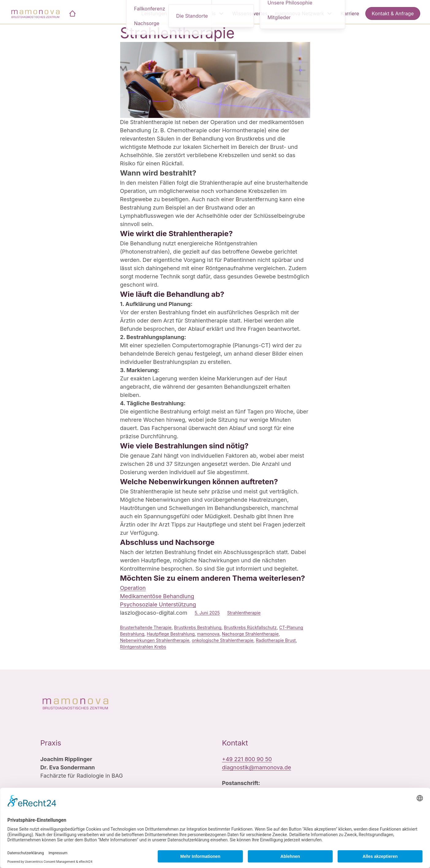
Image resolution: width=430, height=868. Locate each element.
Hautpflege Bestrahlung (171, 634)
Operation (133, 588)
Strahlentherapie (177, 33)
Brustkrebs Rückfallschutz (250, 627)
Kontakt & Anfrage (393, 13)
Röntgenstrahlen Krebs (143, 647)
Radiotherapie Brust (276, 640)
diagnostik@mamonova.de (256, 767)
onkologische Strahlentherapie (223, 640)
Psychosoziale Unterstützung (158, 604)
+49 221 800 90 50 (247, 759)
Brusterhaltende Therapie (146, 627)
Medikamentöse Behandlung (157, 596)
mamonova (208, 634)
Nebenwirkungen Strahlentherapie (155, 640)
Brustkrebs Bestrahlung (198, 627)
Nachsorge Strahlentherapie (250, 634)
